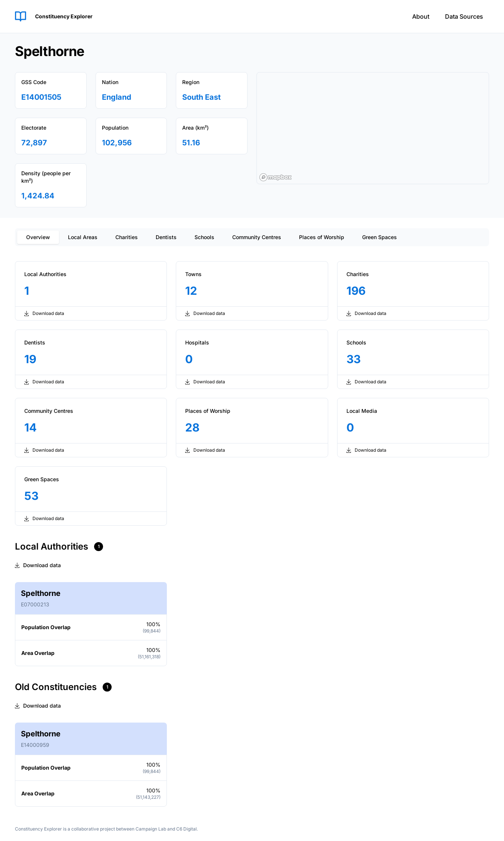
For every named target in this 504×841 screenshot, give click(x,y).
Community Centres (257, 237)
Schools (204, 237)
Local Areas (83, 237)
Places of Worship (322, 237)
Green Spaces (379, 237)
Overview (38, 237)
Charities (127, 237)
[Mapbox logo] (276, 177)
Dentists (166, 237)
